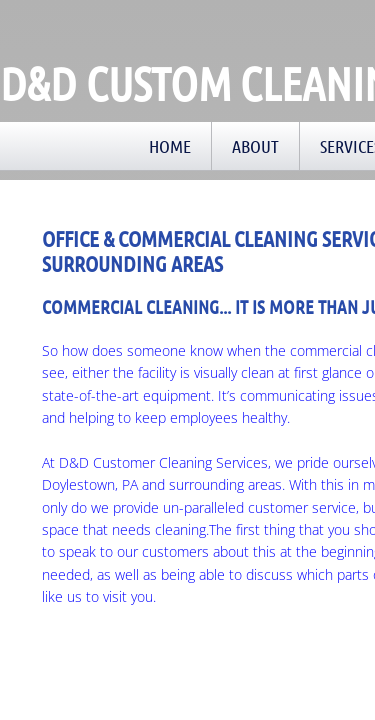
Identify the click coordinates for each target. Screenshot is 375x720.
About (255, 146)
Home (170, 146)
